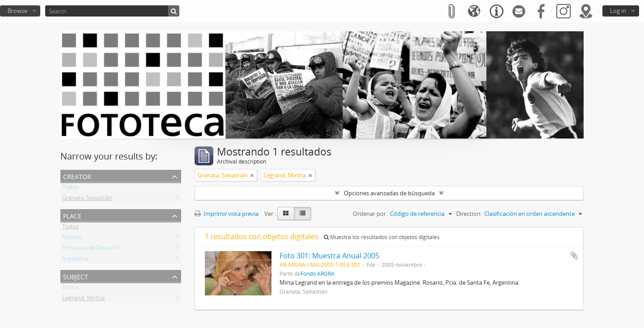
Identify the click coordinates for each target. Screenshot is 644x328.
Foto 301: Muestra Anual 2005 (329, 256)
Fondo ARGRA (318, 273)
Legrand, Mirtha (83, 299)
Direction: (469, 214)
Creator (77, 176)
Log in (618, 11)
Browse (17, 11)
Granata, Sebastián (87, 199)
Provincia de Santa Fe (91, 249)
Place (72, 215)
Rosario (72, 239)
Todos (70, 189)
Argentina (75, 260)
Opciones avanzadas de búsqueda (389, 193)
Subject (76, 276)
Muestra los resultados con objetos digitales (382, 237)
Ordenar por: (370, 214)
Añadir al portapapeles (574, 256)
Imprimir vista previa (227, 214)
